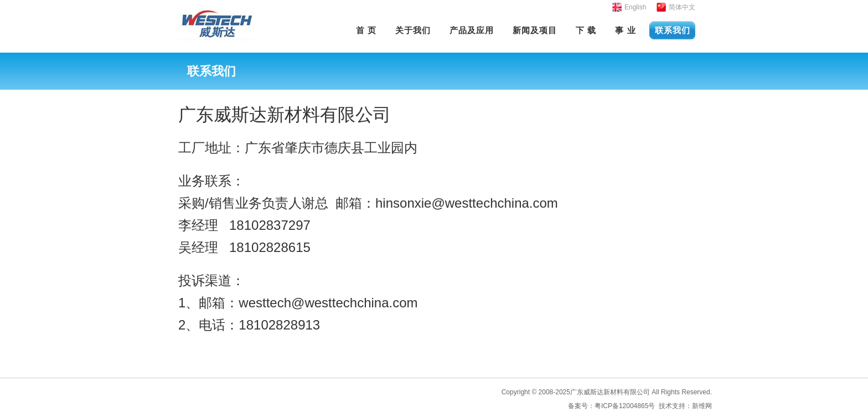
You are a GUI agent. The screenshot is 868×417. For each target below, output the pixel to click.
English (635, 7)
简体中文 (682, 7)
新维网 (702, 406)
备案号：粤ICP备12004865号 (611, 406)
